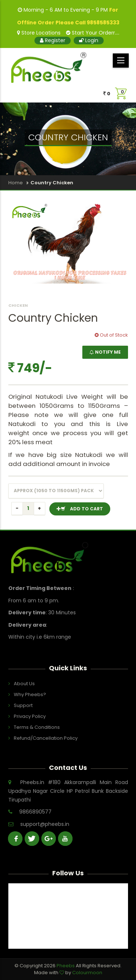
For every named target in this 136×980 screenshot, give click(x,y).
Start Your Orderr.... (93, 33)
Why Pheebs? (30, 694)
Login (89, 40)
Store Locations (39, 33)
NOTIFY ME (105, 352)
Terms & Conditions (37, 727)
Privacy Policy (30, 716)
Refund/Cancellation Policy (46, 738)
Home (16, 183)
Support (23, 705)
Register (53, 40)
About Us (24, 684)
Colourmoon (87, 973)
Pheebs (66, 966)
